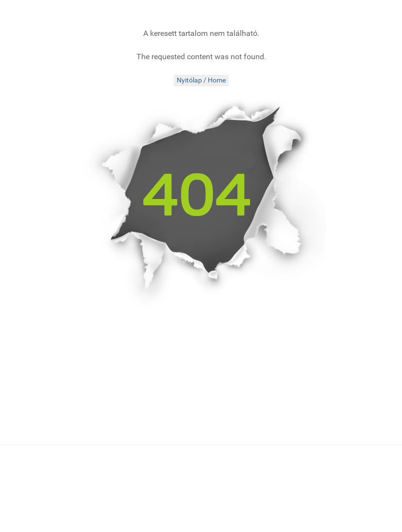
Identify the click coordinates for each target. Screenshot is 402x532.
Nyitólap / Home (201, 80)
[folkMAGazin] (70, 12)
